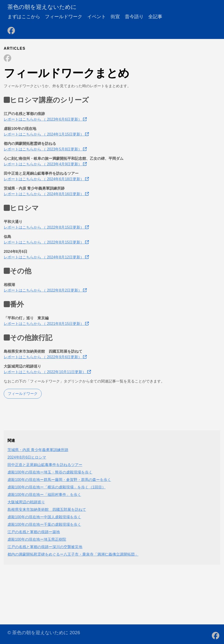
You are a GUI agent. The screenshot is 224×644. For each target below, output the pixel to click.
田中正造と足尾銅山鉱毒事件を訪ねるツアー (45, 465)
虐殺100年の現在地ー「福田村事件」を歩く (44, 495)
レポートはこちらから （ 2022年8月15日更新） (46, 227)
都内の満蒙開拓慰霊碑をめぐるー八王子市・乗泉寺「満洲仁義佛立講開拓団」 (73, 554)
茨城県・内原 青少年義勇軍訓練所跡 (38, 450)
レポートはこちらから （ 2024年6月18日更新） (46, 179)
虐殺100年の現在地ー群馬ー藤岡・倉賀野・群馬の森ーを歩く (59, 480)
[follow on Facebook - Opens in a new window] (11, 29)
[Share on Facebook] (7, 59)
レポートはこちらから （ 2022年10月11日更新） (47, 372)
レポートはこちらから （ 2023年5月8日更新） (45, 149)
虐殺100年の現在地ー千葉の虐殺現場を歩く (44, 524)
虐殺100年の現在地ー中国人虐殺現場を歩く (44, 517)
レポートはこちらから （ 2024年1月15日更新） (46, 134)
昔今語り (134, 17)
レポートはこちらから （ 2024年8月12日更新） (46, 257)
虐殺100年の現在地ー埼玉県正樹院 (37, 539)
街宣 (115, 17)
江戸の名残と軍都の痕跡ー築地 (34, 532)
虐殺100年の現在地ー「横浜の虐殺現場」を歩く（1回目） (57, 487)
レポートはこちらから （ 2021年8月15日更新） (46, 324)
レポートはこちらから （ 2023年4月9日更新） (45, 164)
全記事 (155, 17)
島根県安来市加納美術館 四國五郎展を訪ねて (47, 510)
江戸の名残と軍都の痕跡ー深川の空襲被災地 (45, 547)
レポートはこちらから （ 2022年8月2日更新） (45, 290)
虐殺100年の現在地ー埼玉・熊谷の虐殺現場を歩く (50, 472)
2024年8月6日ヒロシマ (27, 457)
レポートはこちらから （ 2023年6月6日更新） (45, 119)
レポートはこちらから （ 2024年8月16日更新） (46, 194)
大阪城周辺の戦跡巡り (26, 502)
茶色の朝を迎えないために (42, 7)
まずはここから (24, 17)
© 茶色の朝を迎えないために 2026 (44, 633)
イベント (97, 17)
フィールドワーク (64, 17)
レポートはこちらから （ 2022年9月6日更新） (45, 357)
